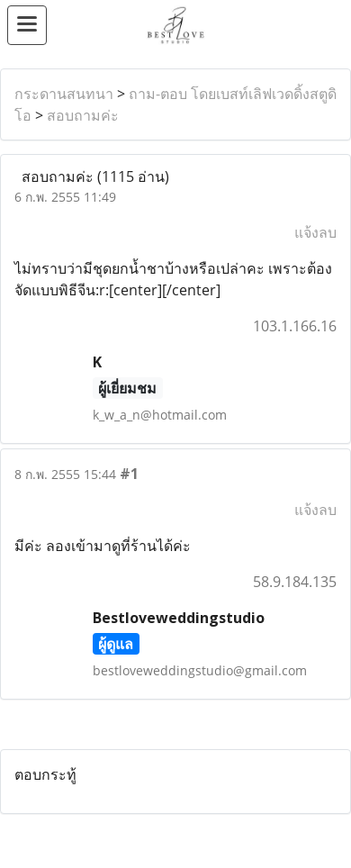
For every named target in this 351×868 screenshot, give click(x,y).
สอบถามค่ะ (83, 115)
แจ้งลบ (315, 232)
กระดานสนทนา (64, 94)
